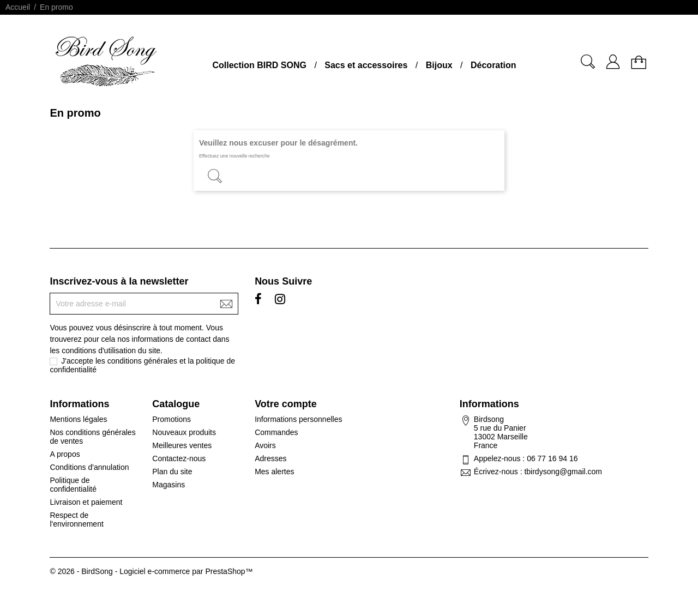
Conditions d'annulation (89, 467)
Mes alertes (274, 472)
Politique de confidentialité (73, 485)
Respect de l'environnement (76, 520)
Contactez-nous (179, 458)
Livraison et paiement (86, 502)
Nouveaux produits (184, 432)
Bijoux (439, 65)
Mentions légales (78, 419)
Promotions (172, 419)
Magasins (169, 485)
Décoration (494, 65)
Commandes (276, 432)
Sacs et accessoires (366, 65)
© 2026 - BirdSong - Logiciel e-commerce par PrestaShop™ (151, 571)
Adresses (270, 458)
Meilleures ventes (182, 445)
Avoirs (265, 445)
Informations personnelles (298, 419)
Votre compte (286, 404)
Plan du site (172, 472)
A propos (65, 454)
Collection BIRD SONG (259, 65)
